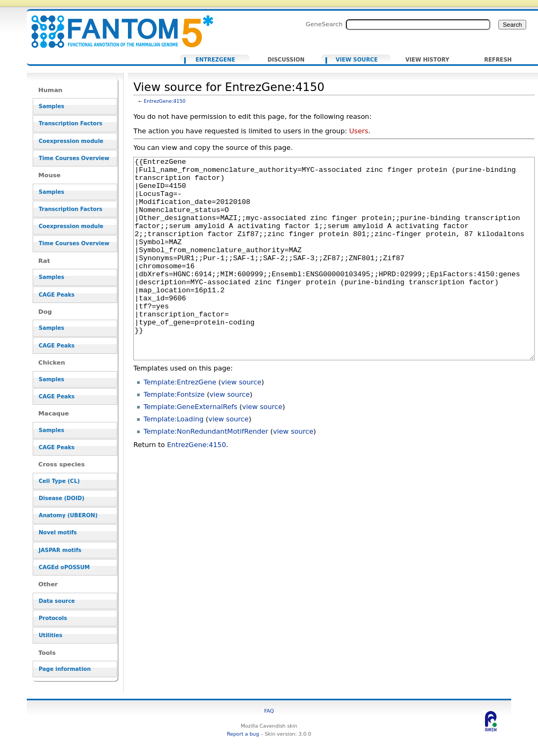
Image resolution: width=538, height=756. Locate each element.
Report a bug (243, 734)
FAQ (269, 711)
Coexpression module (71, 141)
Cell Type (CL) (59, 481)
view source (241, 422)
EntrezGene (215, 60)
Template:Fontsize (174, 434)
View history (427, 60)
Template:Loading (173, 459)
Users (358, 131)
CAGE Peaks (56, 295)
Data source (57, 601)
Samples (51, 106)
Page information (65, 669)
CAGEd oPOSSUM (64, 567)
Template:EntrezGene (180, 422)
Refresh (498, 60)
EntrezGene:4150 (165, 101)
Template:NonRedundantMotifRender (206, 471)
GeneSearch (324, 24)
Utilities (50, 635)
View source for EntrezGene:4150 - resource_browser (116, 25)
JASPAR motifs (60, 550)
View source (357, 60)
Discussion (286, 60)
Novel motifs (58, 532)
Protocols (53, 618)
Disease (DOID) (61, 498)
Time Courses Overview (74, 158)
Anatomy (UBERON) (68, 515)
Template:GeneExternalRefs (190, 447)
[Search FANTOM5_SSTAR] (418, 25)
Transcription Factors (70, 123)
